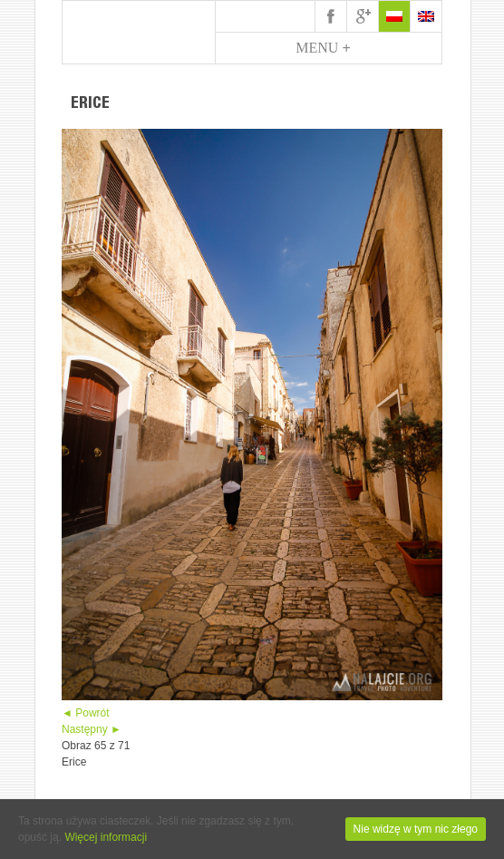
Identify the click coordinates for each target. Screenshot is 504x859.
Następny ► (92, 729)
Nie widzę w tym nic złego (416, 829)
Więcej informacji (106, 837)
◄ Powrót (86, 713)
